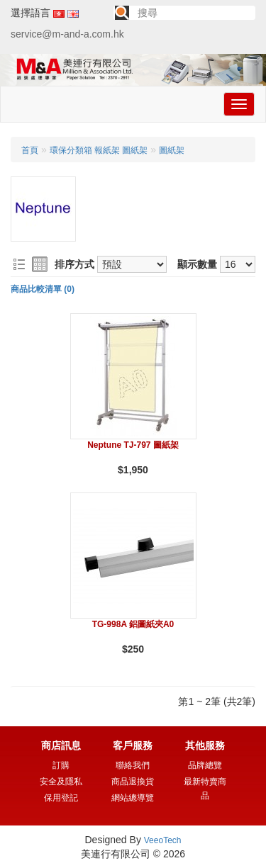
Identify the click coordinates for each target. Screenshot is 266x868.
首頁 (30, 150)
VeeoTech (163, 840)
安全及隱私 (61, 782)
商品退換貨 (133, 782)
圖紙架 (172, 150)
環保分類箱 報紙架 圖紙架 (99, 150)
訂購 (61, 765)
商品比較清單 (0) (43, 289)
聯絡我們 (133, 765)
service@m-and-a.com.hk (67, 34)
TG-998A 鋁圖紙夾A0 (133, 624)
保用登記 (61, 798)
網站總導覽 (133, 798)
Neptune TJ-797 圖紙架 (133, 445)
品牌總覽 (205, 765)
